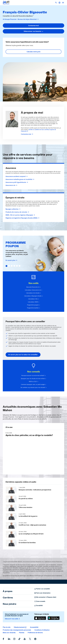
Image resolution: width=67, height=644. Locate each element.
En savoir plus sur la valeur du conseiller (23, 355)
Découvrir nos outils (12, 619)
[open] (63, 3)
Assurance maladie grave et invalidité (20, 179)
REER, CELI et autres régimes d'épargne (20, 215)
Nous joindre (10, 604)
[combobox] (33, 31)
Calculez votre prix (34, 52)
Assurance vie (11, 185)
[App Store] (40, 618)
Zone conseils (40, 601)
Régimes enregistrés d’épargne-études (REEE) (22, 218)
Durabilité (38, 606)
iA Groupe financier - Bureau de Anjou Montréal (21, 19)
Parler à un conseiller (42, 589)
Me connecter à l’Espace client (45, 597)
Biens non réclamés (9, 633)
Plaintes (22, 633)
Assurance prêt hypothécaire (17, 182)
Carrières (8, 598)
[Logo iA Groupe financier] (6, 3)
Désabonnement (19, 627)
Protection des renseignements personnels (17, 630)
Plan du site (7, 627)
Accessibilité (34, 627)
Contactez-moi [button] (33, 25)
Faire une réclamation (42, 593)
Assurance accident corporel (16, 176)
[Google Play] (54, 618)
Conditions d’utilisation (42, 630)
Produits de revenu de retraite (17, 212)
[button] (59, 3)
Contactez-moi (27, 134)
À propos (8, 591)
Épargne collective (13, 209)
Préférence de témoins (35, 633)
